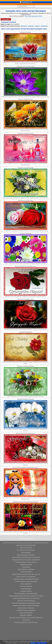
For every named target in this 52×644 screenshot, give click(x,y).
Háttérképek (26, 639)
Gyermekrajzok (26, 586)
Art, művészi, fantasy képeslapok (26, 570)
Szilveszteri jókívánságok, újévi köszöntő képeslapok (26, 623)
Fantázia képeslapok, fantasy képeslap (26, 582)
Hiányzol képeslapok (26, 591)
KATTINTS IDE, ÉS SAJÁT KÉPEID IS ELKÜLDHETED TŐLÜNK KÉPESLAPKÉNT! (26, 562)
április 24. (31, 26)
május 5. (37, 26)
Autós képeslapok (26, 572)
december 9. (44, 26)
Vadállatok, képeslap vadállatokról (26, 630)
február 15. (24, 26)
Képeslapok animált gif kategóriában (26, 565)
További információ (42, 643)
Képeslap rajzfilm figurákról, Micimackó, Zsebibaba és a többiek (26, 615)
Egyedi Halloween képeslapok (26, 589)
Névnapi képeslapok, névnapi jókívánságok (26, 613)
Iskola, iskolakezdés (26, 603)
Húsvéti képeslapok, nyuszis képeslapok (26, 601)
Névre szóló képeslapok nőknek (34, 16)
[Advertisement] (26, 37)
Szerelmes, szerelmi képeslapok (26, 620)
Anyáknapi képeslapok (26, 567)
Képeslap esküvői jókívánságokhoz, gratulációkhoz (26, 579)
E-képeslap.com (29, 558)
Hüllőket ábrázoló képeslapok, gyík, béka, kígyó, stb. (26, 594)
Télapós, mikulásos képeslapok (26, 627)
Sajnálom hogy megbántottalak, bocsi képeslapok (26, 618)
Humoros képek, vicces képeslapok (26, 596)
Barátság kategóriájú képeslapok (26, 574)
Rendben (33, 643)
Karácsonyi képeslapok (26, 606)
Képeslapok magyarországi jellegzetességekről (26, 598)
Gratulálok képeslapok (26, 584)
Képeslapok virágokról (26, 635)
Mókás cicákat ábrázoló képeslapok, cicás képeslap (26, 577)
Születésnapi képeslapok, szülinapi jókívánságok (26, 625)
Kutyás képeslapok (26, 608)
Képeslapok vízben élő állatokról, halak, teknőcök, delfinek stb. (26, 637)
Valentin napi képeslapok (26, 632)
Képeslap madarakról (26, 611)
